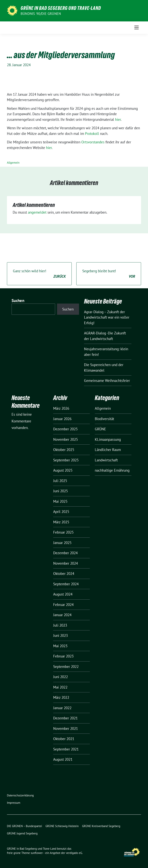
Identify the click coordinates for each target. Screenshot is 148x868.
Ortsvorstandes (93, 142)
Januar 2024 (62, 615)
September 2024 (66, 584)
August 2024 (63, 594)
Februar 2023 (63, 656)
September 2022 (66, 667)
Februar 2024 (63, 605)
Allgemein (13, 163)
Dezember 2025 (65, 429)
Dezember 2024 (65, 553)
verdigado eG (74, 853)
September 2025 (66, 460)
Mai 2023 (60, 646)
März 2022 (61, 697)
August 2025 (63, 470)
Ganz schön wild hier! (39, 274)
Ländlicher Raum (108, 450)
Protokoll (92, 134)
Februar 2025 (63, 532)
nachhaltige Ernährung (112, 470)
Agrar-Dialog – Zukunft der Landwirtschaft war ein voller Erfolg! (107, 317)
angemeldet (37, 212)
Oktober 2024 (64, 574)
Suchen (18, 301)
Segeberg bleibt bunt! (109, 274)
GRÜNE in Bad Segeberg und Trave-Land (61, 8)
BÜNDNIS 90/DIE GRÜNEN (41, 14)
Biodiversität (104, 419)
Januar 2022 (62, 708)
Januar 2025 (62, 543)
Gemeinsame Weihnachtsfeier (107, 381)
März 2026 (61, 408)
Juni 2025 (61, 491)
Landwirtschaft (106, 460)
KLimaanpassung (108, 439)
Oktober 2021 (64, 739)
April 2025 (61, 512)
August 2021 (63, 759)
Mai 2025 (60, 501)
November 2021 (66, 728)
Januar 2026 (62, 419)
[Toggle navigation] (137, 27)
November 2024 (66, 563)
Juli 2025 (60, 481)
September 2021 (66, 749)
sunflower (37, 853)
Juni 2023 (61, 635)
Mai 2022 (60, 687)
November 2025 (66, 439)
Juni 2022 (61, 677)
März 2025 (61, 522)
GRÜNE (100, 429)
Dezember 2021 (65, 718)
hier (118, 119)
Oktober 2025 (64, 450)
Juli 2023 (60, 625)
